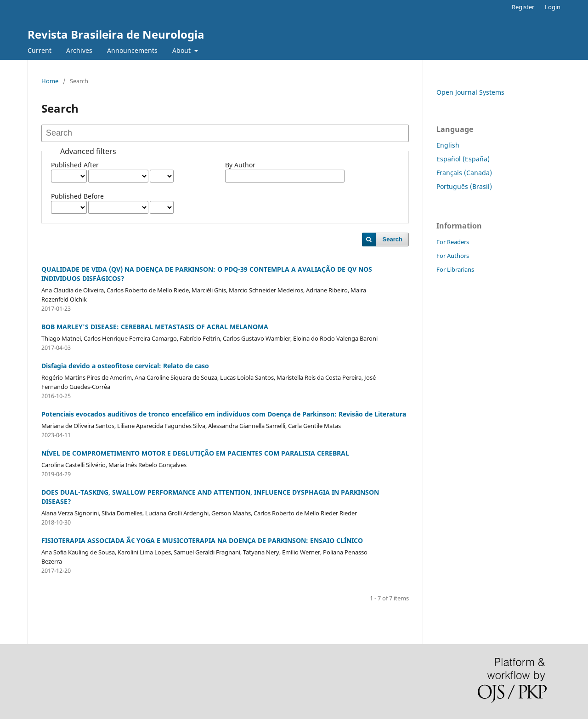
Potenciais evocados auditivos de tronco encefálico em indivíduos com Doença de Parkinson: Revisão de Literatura (224, 414)
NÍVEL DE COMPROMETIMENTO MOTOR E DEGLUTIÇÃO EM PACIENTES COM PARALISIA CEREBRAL (195, 453)
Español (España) (463, 159)
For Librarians (455, 269)
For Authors (453, 256)
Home (50, 81)
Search (393, 239)
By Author (240, 165)
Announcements (132, 50)
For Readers (453, 242)
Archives (79, 50)
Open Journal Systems (470, 92)
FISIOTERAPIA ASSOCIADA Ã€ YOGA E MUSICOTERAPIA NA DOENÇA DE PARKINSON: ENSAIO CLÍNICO (202, 540)
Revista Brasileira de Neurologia (116, 34)
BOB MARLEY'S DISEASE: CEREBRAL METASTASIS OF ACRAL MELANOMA (155, 327)
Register (523, 7)
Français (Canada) (464, 173)
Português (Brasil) (464, 186)
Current (40, 50)
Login (553, 7)
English (448, 145)
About (182, 50)
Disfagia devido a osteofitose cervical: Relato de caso (125, 366)
